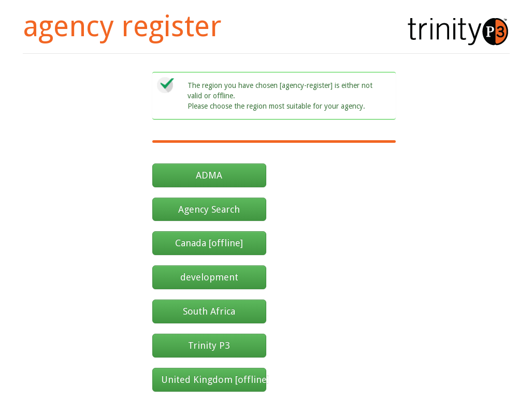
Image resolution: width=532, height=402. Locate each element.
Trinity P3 (209, 345)
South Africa (209, 311)
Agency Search (209, 209)
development (209, 277)
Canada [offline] (209, 243)
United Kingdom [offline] (214, 379)
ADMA (209, 175)
